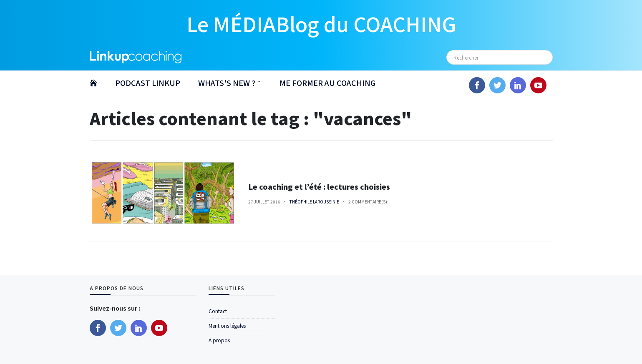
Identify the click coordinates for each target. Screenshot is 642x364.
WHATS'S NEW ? (227, 83)
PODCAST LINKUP (148, 83)
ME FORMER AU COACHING (327, 83)
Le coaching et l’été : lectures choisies (319, 187)
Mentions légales (227, 325)
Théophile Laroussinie (314, 202)
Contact (218, 311)
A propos (219, 340)
